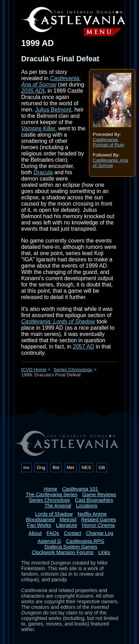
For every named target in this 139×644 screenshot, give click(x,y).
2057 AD (84, 347)
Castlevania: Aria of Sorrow (111, 163)
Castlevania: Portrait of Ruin (109, 142)
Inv (26, 467)
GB (102, 467)
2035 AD (32, 91)
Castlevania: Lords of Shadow (58, 321)
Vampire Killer (38, 128)
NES (86, 467)
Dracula (43, 172)
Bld (56, 467)
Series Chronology (73, 370)
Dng (41, 467)
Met (71, 467)
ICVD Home (34, 370)
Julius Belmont (53, 110)
